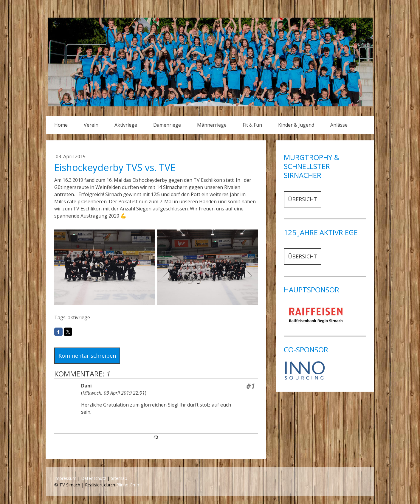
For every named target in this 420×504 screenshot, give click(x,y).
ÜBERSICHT (303, 199)
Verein (91, 125)
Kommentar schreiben (87, 356)
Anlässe (339, 125)
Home (61, 125)
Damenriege (167, 125)
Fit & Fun (252, 125)
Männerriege (212, 125)
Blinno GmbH (129, 485)
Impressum (65, 478)
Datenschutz (94, 478)
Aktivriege (126, 125)
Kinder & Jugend (296, 125)
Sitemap (119, 478)
